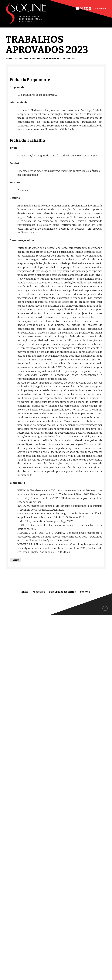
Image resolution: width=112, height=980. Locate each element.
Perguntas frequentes (62, 592)
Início (25, 592)
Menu (84, 9)
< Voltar (15, 560)
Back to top (105, 608)
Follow (100, 9)
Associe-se (39, 592)
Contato (85, 592)
